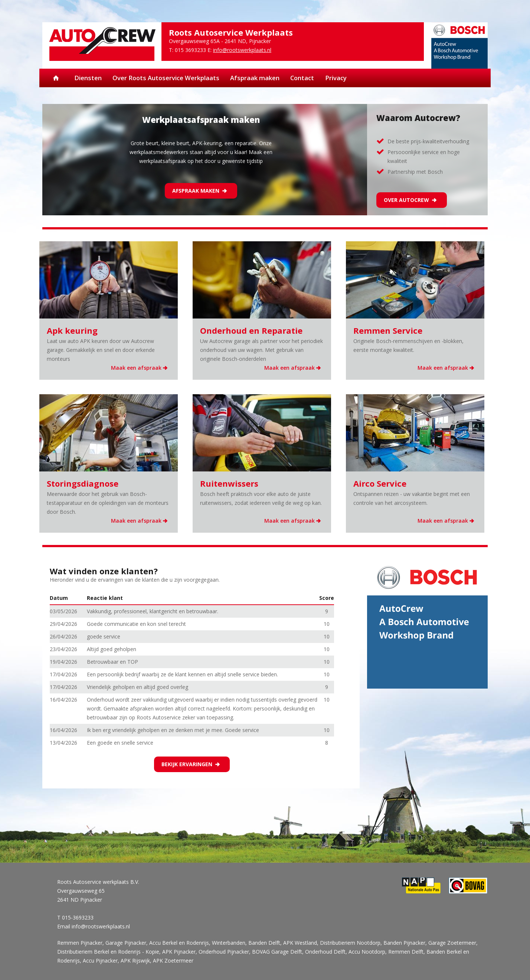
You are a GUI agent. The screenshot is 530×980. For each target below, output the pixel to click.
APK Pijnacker (179, 952)
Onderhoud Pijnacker (224, 952)
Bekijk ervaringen (192, 764)
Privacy (344, 78)
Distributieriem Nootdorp (350, 943)
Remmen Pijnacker (80, 943)
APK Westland (300, 943)
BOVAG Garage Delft (277, 952)
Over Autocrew (412, 200)
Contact (309, 78)
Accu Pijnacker (100, 961)
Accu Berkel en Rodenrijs (179, 943)
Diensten (92, 78)
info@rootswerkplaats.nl (242, 50)
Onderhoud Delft (325, 952)
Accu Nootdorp (367, 952)
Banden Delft (264, 943)
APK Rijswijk (135, 961)
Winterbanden (229, 943)
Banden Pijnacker (404, 943)
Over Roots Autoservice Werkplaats (171, 78)
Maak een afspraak (144, 368)
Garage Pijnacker (126, 943)
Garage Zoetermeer (452, 943)
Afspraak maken (261, 78)
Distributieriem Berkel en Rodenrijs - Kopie (108, 952)
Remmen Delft (406, 952)
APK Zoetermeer (173, 961)
